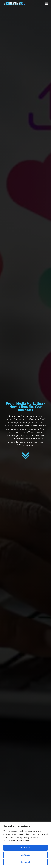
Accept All (26, 848)
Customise (26, 855)
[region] (26, 845)
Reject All (26, 862)
